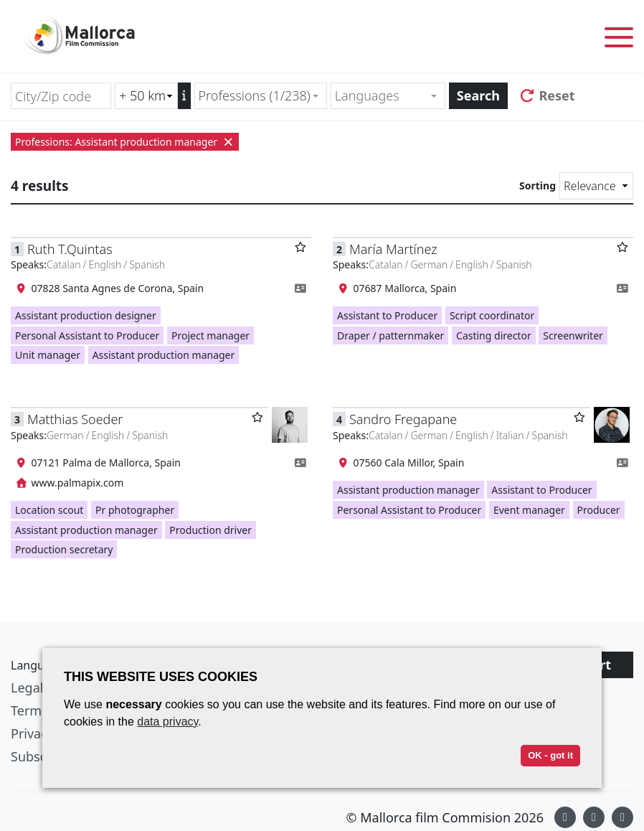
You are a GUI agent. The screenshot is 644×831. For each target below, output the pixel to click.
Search (478, 95)
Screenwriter (573, 335)
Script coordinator (492, 315)
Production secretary (64, 549)
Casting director (494, 335)
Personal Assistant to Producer (87, 335)
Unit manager (48, 355)
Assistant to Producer (387, 315)
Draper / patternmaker (390, 335)
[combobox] (261, 96)
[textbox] (382, 96)
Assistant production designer (86, 315)
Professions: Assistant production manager (125, 142)
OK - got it (550, 755)
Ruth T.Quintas (70, 249)
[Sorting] (596, 186)
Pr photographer (135, 510)
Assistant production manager (164, 355)
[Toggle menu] (619, 40)
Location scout (49, 510)
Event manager (529, 510)
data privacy (167, 722)
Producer (599, 510)
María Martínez (393, 249)
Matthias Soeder (75, 419)
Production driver (210, 530)
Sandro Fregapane (403, 419)
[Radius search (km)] (146, 96)
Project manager (210, 335)
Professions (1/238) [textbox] (255, 95)
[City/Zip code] (61, 96)
